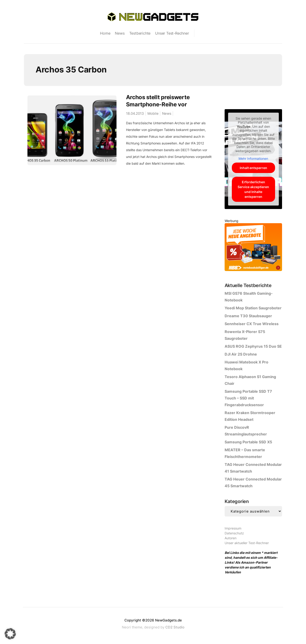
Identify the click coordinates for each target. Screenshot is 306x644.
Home (105, 33)
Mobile (153, 113)
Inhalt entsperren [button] (253, 168)
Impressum (233, 528)
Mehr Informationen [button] (253, 159)
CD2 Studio (175, 627)
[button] (10, 634)
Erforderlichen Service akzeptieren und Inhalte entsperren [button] (253, 189)
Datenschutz (234, 533)
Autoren (231, 538)
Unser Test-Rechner (172, 33)
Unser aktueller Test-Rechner (247, 543)
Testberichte (140, 33)
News (120, 33)
